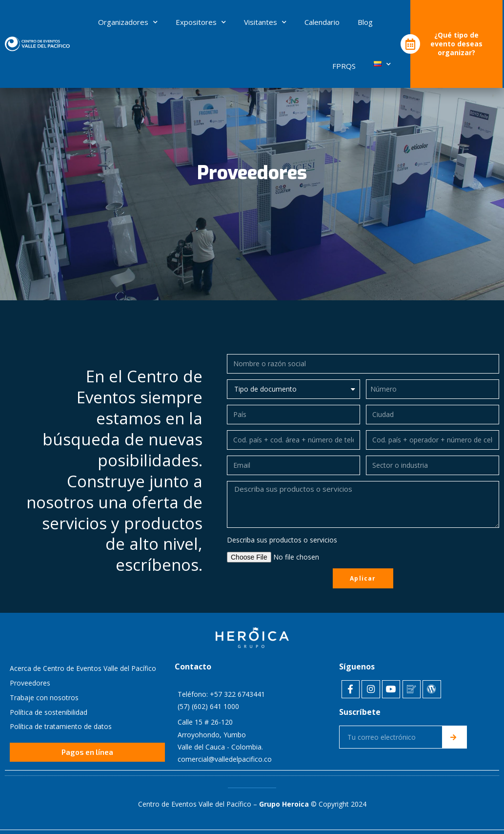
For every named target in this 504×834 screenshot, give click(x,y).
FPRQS (344, 66)
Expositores (201, 22)
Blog (365, 22)
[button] (87, 753)
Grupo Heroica (284, 803)
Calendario (322, 22)
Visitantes (265, 22)
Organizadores (128, 22)
